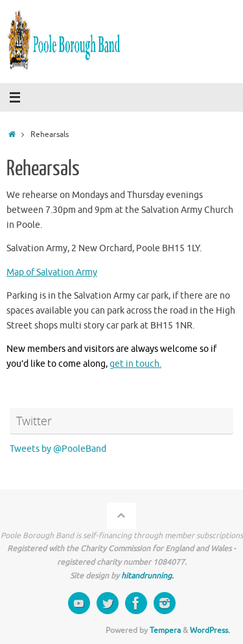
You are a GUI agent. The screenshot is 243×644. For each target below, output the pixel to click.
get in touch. (135, 364)
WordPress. (210, 630)
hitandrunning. (147, 576)
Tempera (165, 630)
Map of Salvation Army (52, 272)
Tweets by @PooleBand (58, 449)
